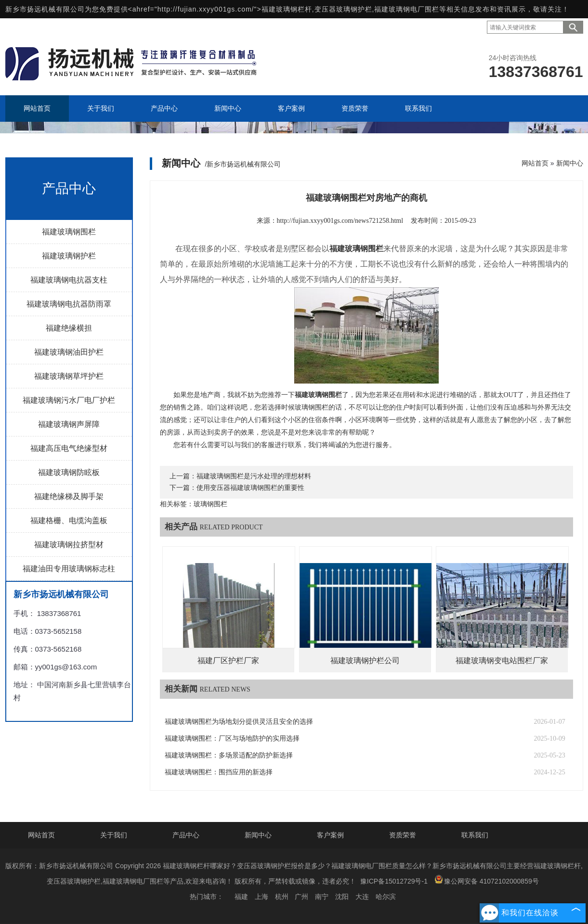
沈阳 (342, 897)
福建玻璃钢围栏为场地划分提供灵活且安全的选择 (239, 722)
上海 (261, 897)
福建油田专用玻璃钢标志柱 (69, 569)
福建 (241, 897)
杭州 (282, 897)
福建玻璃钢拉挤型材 (69, 545)
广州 (301, 897)
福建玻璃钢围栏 (69, 232)
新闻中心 (570, 163)
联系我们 (475, 835)
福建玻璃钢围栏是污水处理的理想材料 (254, 476)
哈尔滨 (386, 897)
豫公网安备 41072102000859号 (487, 880)
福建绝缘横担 (69, 328)
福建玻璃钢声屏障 (69, 424)
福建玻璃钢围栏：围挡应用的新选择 (219, 772)
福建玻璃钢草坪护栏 (69, 376)
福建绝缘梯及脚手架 (69, 496)
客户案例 (330, 835)
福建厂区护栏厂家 (228, 661)
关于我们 (114, 835)
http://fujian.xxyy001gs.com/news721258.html (340, 221)
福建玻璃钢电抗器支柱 (69, 280)
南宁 (322, 897)
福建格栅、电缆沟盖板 (69, 520)
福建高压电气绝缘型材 (69, 448)
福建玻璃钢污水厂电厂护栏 (69, 400)
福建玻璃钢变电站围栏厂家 (502, 661)
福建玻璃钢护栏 (69, 256)
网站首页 (535, 163)
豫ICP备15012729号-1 (394, 881)
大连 (362, 897)
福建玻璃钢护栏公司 (365, 661)
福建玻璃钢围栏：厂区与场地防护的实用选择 (232, 738)
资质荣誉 (403, 835)
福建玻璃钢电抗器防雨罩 (69, 304)
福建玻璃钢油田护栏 (69, 352)
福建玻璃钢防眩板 (69, 472)
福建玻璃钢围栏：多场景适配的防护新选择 (229, 755)
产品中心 (186, 835)
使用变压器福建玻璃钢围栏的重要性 (250, 488)
